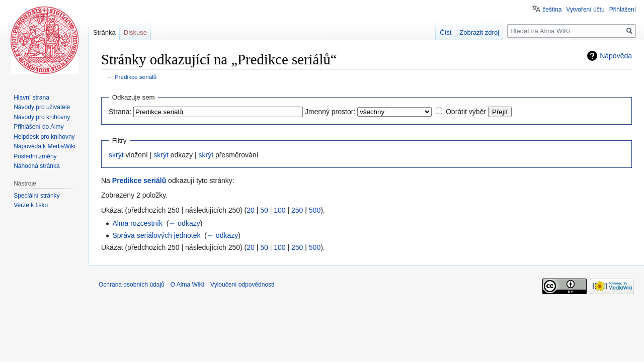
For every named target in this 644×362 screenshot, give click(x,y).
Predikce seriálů (136, 77)
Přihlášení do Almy (38, 127)
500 (315, 210)
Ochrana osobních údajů (132, 285)
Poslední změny (35, 156)
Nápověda (616, 56)
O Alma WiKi (187, 285)
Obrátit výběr (466, 112)
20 (251, 210)
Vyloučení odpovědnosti (242, 285)
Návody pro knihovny (42, 117)
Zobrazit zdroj (479, 32)
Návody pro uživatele (42, 107)
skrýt (116, 155)
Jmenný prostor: (330, 112)
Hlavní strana (31, 98)
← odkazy (184, 223)
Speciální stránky (36, 196)
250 (297, 210)
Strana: (120, 112)
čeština (552, 10)
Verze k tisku (31, 205)
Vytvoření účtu (585, 10)
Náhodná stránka (36, 166)
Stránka (104, 32)
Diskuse (135, 32)
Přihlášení (623, 10)
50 (264, 210)
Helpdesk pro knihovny (44, 137)
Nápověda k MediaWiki (45, 146)
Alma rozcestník (137, 223)
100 (279, 210)
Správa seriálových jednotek (156, 235)
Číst (446, 32)
